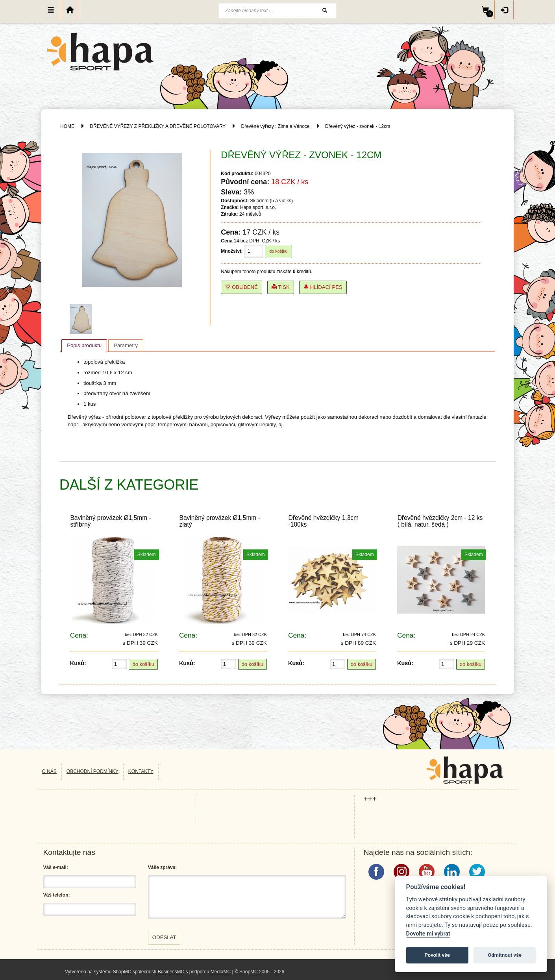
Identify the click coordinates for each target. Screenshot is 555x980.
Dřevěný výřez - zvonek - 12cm (358, 126)
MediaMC (221, 972)
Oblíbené (241, 287)
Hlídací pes (323, 287)
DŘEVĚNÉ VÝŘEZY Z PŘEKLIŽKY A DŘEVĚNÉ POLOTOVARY (158, 126)
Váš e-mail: (56, 867)
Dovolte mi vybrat (428, 934)
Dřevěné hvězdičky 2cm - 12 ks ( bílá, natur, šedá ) (440, 521)
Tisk (281, 287)
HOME (67, 126)
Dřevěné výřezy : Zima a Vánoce (275, 126)
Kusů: (78, 663)
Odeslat (164, 937)
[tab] (84, 346)
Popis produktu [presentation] (84, 345)
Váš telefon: (57, 895)
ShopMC (122, 972)
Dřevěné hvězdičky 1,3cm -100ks (324, 521)
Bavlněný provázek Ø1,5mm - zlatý (219, 521)
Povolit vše (437, 955)
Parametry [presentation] (126, 345)
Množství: (232, 251)
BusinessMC (171, 972)
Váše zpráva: (162, 867)
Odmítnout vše (505, 955)
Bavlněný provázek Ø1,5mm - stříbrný (110, 521)
